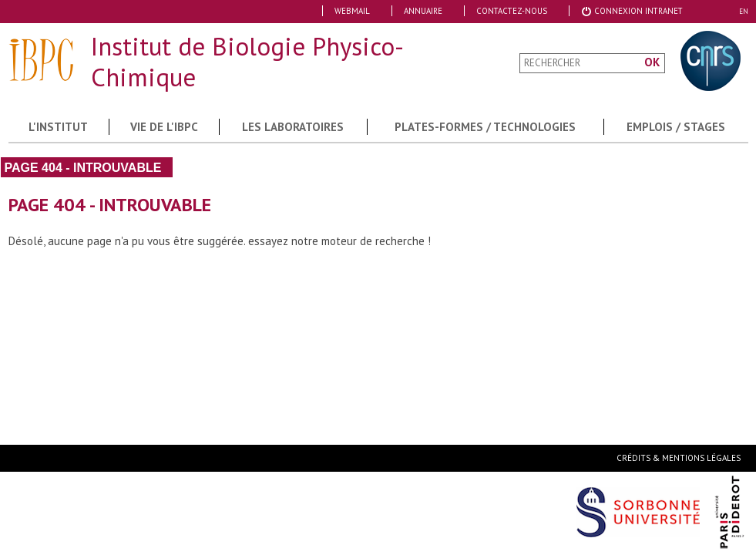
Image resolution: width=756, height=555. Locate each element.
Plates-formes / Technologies (485, 127)
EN (744, 11)
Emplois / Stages (676, 127)
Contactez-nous (512, 11)
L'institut (58, 127)
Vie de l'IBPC (164, 127)
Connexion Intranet (632, 11)
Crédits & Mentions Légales (679, 458)
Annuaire (423, 11)
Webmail (352, 11)
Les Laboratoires (293, 127)
